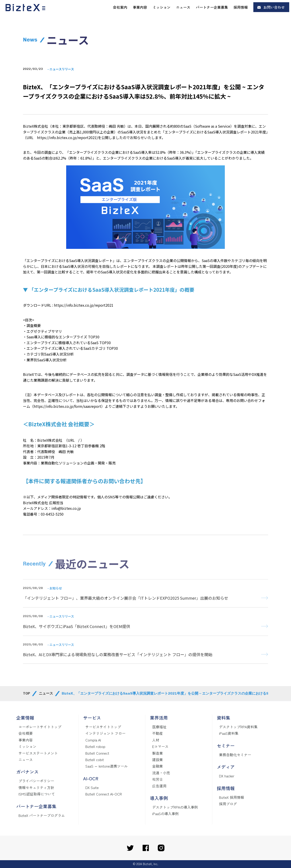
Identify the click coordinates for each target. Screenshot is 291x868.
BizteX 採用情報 (232, 797)
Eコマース (160, 746)
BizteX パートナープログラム (42, 815)
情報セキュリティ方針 (36, 787)
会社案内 (120, 7)
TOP (27, 693)
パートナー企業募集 (212, 7)
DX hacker (227, 776)
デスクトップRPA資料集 (238, 727)
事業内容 (140, 7)
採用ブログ (228, 804)
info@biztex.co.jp (66, 508)
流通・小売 (161, 773)
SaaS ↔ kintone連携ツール (107, 766)
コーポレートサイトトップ (40, 727)
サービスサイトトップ (103, 727)
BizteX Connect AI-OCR (104, 794)
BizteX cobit (95, 760)
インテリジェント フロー (105, 733)
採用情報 (241, 7)
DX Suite (92, 787)
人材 (156, 740)
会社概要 (26, 733)
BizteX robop (95, 746)
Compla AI (93, 740)
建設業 (158, 760)
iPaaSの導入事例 (165, 814)
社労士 (158, 779)
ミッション (162, 7)
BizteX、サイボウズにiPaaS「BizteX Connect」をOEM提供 (77, 635)
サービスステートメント (38, 753)
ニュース (183, 7)
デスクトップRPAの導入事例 (175, 807)
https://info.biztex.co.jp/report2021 (67, 137)
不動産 (158, 733)
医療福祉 (159, 727)
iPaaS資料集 (229, 733)
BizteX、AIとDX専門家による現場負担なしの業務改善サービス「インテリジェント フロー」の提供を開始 (118, 663)
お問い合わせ (274, 7)
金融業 (158, 766)
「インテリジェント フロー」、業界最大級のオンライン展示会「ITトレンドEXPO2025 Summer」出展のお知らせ (126, 607)
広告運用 (159, 786)
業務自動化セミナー (235, 755)
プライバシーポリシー (36, 781)
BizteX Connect (97, 753)
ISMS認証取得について (37, 794)
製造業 (158, 753)
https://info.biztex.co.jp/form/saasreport (67, 406)
